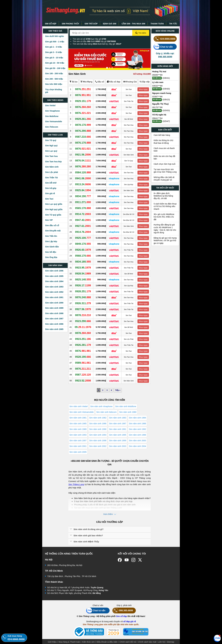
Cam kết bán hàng (162, 135)
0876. (83, 89)
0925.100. (83, 238)
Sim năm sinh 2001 (78, 446)
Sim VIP (49, 220)
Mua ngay (143, 89)
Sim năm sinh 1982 (98, 418)
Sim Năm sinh (52, 167)
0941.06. (83, 178)
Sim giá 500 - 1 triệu (55, 42)
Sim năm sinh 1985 (54, 329)
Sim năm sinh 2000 (137, 441)
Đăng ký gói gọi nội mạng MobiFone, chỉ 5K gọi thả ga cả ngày (165, 241)
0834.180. (83, 262)
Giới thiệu (52, 642)
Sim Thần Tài (51, 178)
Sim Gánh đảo (52, 247)
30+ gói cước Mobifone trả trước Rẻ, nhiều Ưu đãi (164, 217)
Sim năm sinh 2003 (118, 446)
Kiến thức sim (88, 642)
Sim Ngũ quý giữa (54, 209)
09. (83, 327)
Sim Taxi (49, 199)
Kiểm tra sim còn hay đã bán (164, 157)
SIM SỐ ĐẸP (51, 24)
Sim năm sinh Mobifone (126, 406)
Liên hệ (161, 642)
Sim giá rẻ (50, 193)
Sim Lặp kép (51, 241)
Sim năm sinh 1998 (98, 441)
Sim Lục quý (51, 151)
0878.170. (83, 125)
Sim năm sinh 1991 (54, 297)
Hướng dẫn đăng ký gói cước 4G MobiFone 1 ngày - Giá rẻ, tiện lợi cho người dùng (165, 229)
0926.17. (83, 285)
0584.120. (83, 172)
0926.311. (83, 303)
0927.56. (83, 309)
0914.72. (83, 214)
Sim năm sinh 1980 (128, 412)
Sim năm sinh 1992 (54, 292)
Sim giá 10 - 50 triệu (55, 63)
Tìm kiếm (141, 33)
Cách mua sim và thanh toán (164, 150)
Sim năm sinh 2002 (98, 446)
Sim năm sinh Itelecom (106, 412)
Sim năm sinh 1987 (54, 319)
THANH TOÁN (157, 24)
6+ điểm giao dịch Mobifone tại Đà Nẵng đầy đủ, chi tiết (163, 196)
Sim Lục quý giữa (54, 204)
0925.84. (83, 190)
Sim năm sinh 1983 (118, 418)
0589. (83, 363)
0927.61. (83, 226)
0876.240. (83, 297)
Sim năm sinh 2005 (78, 452)
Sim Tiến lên (51, 236)
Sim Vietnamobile (54, 121)
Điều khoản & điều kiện (107, 642)
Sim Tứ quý (51, 140)
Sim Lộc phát (52, 172)
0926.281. (83, 345)
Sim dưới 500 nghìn (55, 36)
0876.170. (83, 143)
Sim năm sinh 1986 (54, 324)
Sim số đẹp (122, 616)
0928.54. (83, 274)
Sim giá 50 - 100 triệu (55, 68)
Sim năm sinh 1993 (54, 287)
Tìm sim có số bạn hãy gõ (89, 39)
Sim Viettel (50, 105)
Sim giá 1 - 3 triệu (54, 47)
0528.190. (83, 357)
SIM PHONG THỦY (70, 24)
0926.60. (83, 250)
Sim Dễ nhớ (51, 183)
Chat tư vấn (163, 47)
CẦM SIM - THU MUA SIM (133, 24)
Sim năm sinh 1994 (54, 281)
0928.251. (83, 291)
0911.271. (83, 202)
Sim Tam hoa (51, 156)
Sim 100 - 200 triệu (54, 73)
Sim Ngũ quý (51, 146)
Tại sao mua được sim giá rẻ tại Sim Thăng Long (165, 171)
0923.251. (83, 339)
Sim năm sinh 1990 (54, 303)
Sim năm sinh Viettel (79, 406)
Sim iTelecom (52, 127)
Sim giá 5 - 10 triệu (54, 58)
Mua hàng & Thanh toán (69, 642)
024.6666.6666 (165, 39)
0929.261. (83, 119)
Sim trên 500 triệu (54, 84)
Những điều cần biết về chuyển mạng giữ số (164, 179)
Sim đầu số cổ (52, 225)
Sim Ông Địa (51, 257)
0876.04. (83, 161)
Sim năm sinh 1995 (54, 276)
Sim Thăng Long (76, 484)
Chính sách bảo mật (147, 642)
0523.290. (83, 321)
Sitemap (170, 642)
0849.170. (83, 244)
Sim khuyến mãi (53, 231)
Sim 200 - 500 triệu (54, 79)
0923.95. (83, 268)
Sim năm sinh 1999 (118, 441)
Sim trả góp (51, 188)
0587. (83, 375)
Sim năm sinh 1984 (137, 418)
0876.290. (83, 131)
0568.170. (83, 256)
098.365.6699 (123, 611)
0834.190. (83, 196)
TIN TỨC (173, 24)
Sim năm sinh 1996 (54, 271)
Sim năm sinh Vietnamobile (81, 412)
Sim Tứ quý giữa (53, 215)
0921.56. (83, 155)
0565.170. (83, 208)
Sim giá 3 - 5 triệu (54, 52)
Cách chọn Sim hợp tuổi (165, 164)
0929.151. (83, 101)
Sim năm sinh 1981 (78, 418)
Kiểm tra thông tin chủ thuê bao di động (163, 142)
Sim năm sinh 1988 (54, 313)
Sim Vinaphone (52, 111)
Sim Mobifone (52, 116)
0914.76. (83, 232)
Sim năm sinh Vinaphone (101, 406)
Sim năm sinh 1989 (54, 308)
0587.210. (83, 137)
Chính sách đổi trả (128, 642)
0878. (83, 315)
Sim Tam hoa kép (53, 162)
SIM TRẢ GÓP (91, 24)
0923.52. (83, 381)
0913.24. (83, 184)
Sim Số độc (51, 252)
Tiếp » (118, 390)
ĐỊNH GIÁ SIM (110, 24)
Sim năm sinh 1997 (78, 441)
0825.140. (83, 280)
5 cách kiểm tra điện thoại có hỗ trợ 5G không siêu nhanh (165, 206)
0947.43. (83, 220)
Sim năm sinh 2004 (137, 446)
